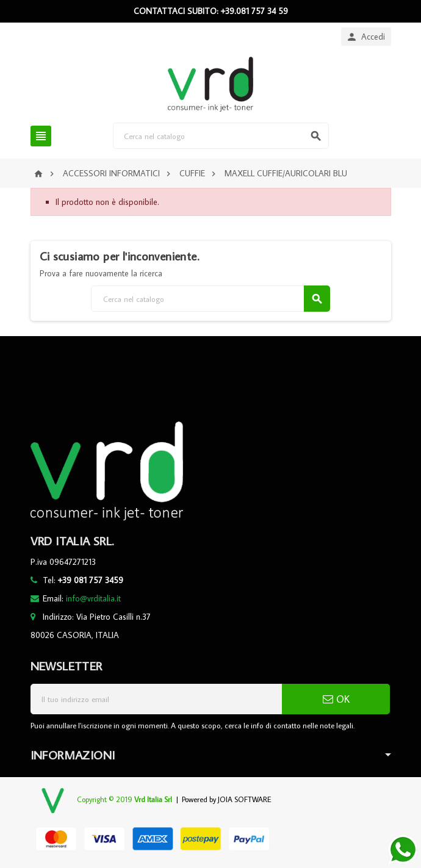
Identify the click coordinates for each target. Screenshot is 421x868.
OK (336, 699)
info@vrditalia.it (93, 598)
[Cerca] (221, 136)
